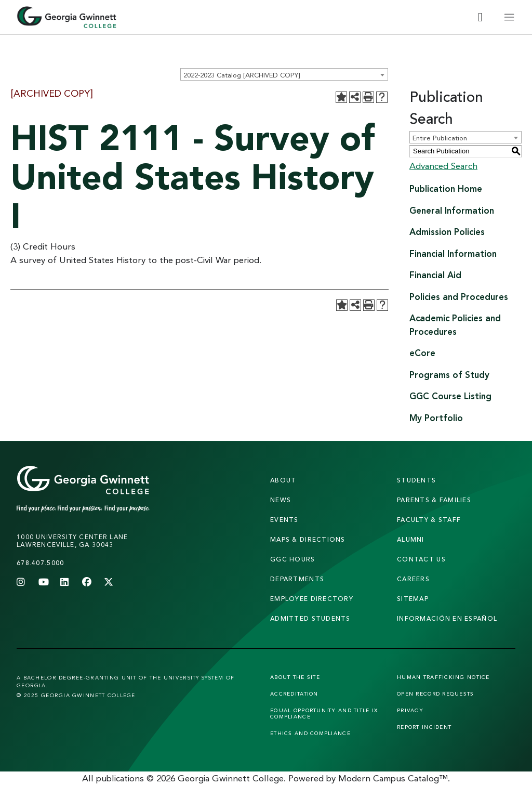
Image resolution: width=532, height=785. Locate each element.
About (283, 480)
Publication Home (446, 188)
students (416, 480)
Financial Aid (435, 275)
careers (413, 579)
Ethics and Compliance (310, 733)
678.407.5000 (40, 563)
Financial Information (453, 253)
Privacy (410, 710)
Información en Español (447, 618)
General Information (452, 210)
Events (284, 520)
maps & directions (308, 539)
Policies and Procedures (459, 297)
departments (297, 579)
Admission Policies (447, 232)
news (281, 500)
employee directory (312, 599)
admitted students (310, 618)
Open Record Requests (436, 694)
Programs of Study (449, 375)
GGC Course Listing (450, 396)
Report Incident (424, 727)
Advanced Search (443, 166)
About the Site (295, 677)
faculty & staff (429, 520)
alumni (411, 539)
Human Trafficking (443, 677)
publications (120, 778)
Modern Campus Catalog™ (393, 778)
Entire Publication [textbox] (440, 138)
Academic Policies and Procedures (455, 325)
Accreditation (294, 694)
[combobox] (284, 74)
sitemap (413, 599)
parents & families (434, 500)
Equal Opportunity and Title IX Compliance (324, 713)
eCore (422, 353)
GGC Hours (293, 559)
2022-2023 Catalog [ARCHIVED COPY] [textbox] (242, 75)
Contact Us (421, 559)
